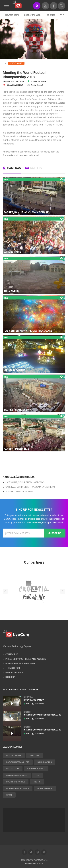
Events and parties (16, 782)
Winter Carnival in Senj (19, 491)
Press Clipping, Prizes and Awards (26, 659)
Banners (10, 677)
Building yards (45, 762)
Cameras (14, 168)
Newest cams (12, 15)
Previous (5, 591)
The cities (50, 15)
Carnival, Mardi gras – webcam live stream (30, 487)
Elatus (40, 863)
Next (63, 591)
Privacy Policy (14, 672)
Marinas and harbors (17, 775)
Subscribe (55, 533)
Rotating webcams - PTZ (18, 762)
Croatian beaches (36, 769)
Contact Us (12, 654)
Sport (9, 795)
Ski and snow (13, 769)
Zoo (38, 775)
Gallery (36, 168)
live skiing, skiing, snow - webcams (25, 482)
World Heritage (45, 788)
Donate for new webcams (20, 663)
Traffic (37, 782)
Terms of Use (13, 668)
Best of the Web (32, 15)
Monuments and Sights (18, 788)
